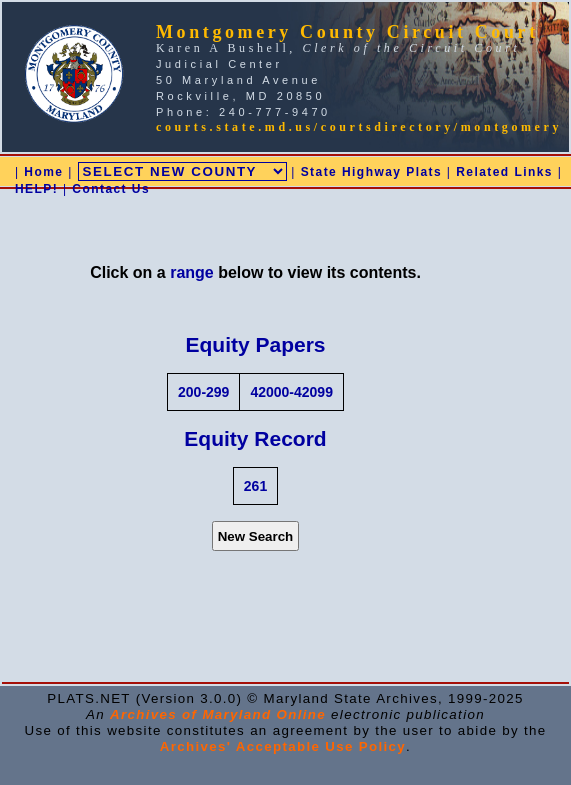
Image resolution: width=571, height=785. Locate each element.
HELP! (36, 189)
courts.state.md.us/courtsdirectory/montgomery (359, 127)
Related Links (504, 172)
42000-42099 (291, 392)
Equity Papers (255, 344)
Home (43, 172)
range (192, 272)
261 (255, 486)
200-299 (203, 392)
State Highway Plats (371, 172)
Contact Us (111, 189)
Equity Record (255, 438)
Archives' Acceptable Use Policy (283, 746)
